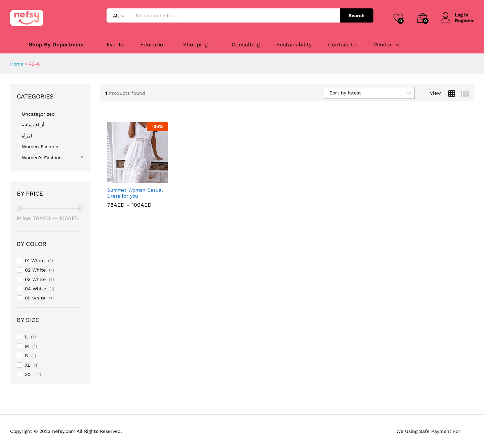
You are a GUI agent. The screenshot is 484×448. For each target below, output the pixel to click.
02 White (35, 270)
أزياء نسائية (33, 125)
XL (28, 365)
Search (357, 15)
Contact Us (343, 45)
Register (464, 21)
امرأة (27, 136)
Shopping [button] (195, 45)
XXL (29, 374)
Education (153, 45)
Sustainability (294, 45)
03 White (35, 279)
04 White (35, 289)
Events (115, 45)
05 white (35, 298)
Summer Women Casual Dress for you (135, 193)
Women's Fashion (42, 158)
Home (17, 64)
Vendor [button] (383, 45)
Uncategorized (38, 114)
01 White (35, 260)
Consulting (246, 45)
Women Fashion (40, 147)
